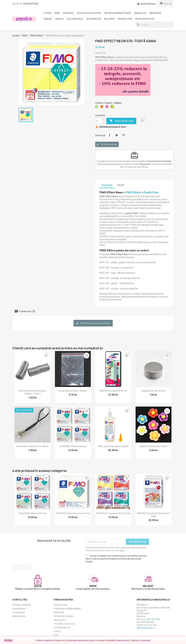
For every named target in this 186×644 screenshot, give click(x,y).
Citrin (47, 13)
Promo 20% (125, 19)
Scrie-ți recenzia (107, 144)
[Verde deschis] (97, 107)
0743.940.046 (31, 4)
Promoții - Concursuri (64, 624)
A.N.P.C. (58, 631)
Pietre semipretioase (117, 13)
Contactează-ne (62, 627)
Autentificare (19, 609)
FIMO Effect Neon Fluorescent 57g (73, 513)
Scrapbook (94, 19)
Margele (69, 13)
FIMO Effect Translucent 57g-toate (113, 513)
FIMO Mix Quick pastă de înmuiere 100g (154, 515)
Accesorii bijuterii (89, 13)
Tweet (117, 135)
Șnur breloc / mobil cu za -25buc (33, 446)
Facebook (16, 567)
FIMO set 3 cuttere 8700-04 (113, 391)
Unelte (59, 19)
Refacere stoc (145, 19)
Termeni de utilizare (64, 616)
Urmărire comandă (22, 605)
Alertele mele (19, 616)
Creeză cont (19, 612)
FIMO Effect (133, 192)
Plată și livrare (61, 605)
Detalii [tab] (121, 185)
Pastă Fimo (151, 192)
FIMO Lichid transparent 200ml (113, 446)
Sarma (48, 19)
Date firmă (59, 612)
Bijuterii (109, 19)
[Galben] (113, 107)
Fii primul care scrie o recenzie (93, 323)
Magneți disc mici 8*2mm (153, 391)
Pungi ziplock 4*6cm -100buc (73, 391)
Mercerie (155, 13)
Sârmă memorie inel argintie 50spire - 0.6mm (33, 392)
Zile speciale (75, 19)
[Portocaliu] (102, 107)
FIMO (57, 13)
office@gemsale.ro (146, 628)
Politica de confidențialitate (67, 609)
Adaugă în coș (121, 121)
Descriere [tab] (107, 185)
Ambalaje (140, 13)
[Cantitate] (99, 121)
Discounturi (60, 620)
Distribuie (110, 135)
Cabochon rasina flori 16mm (154, 446)
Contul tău (20, 600)
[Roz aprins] (108, 107)
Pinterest (124, 135)
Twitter (22, 567)
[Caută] (154, 25)
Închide (8, 640)
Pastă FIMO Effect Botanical (73, 446)
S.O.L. (57, 635)
